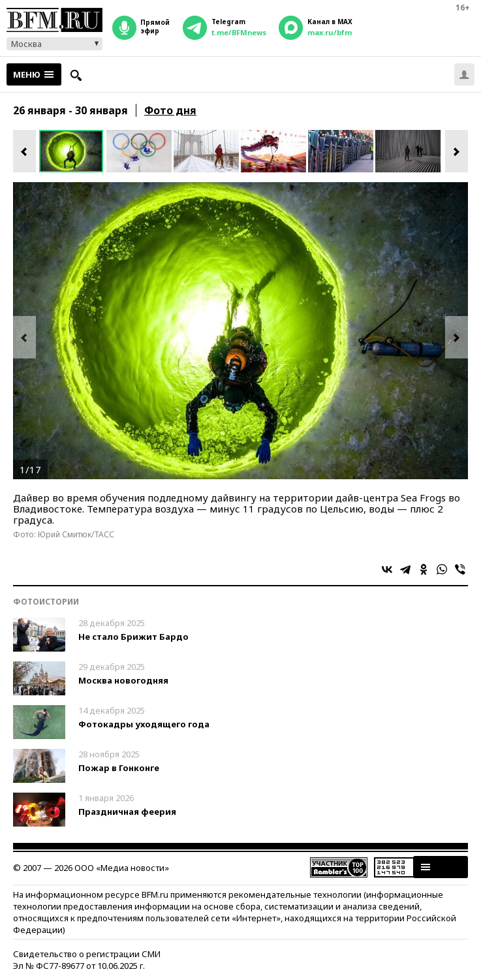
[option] (73, 151)
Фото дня (170, 110)
